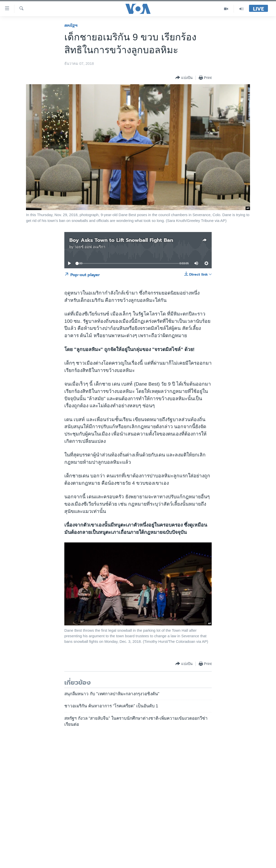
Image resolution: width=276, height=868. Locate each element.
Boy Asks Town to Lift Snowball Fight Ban (121, 240)
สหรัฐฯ (71, 25)
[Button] (184, 78)
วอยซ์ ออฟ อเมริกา (90, 247)
